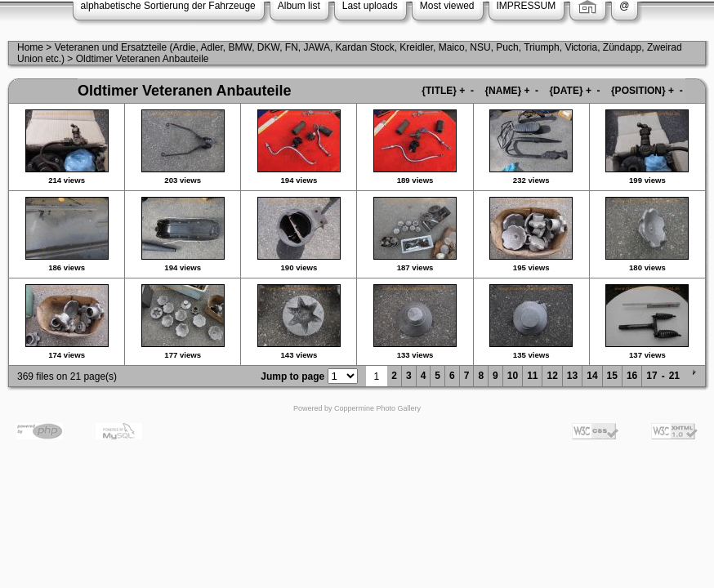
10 (513, 376)
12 (552, 376)
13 (572, 376)
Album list (299, 6)
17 (652, 376)
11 (532, 376)
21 (674, 376)
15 (612, 376)
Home (30, 47)
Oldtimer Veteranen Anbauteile (143, 59)
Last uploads (370, 6)
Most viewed (447, 6)
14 (592, 376)
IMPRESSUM (527, 6)
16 (632, 376)
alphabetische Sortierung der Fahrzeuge (168, 6)
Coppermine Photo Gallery (377, 408)
